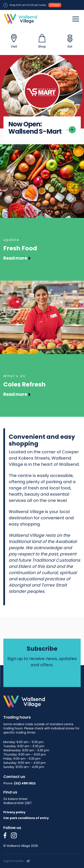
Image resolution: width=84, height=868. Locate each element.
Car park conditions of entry (26, 818)
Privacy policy (14, 812)
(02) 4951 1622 (25, 783)
